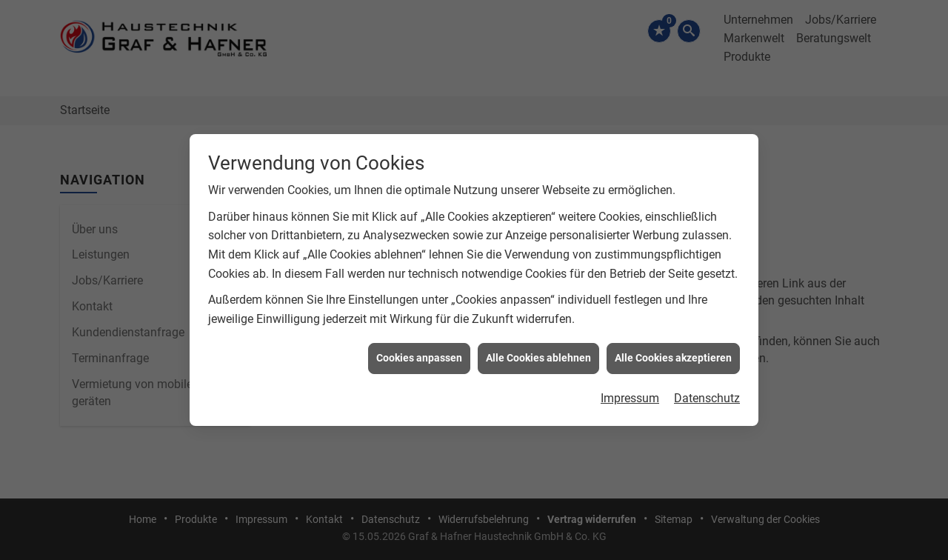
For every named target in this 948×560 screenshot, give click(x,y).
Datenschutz (707, 397)
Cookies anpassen (419, 358)
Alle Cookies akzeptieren (673, 358)
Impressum (630, 397)
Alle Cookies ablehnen (538, 358)
